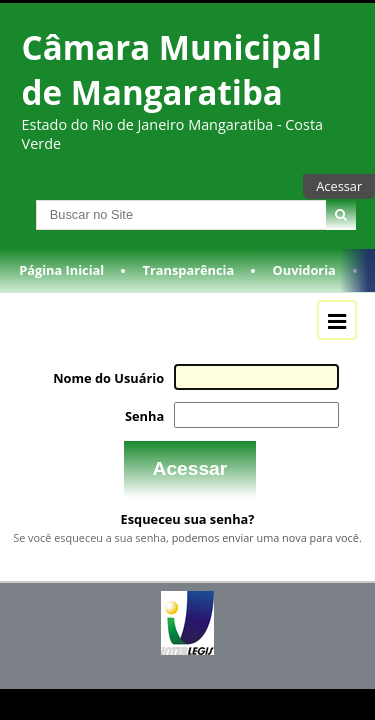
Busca (18, 211)
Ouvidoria (304, 283)
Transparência (189, 283)
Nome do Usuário (114, 389)
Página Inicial (61, 283)
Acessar (339, 186)
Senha (149, 427)
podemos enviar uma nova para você (265, 544)
